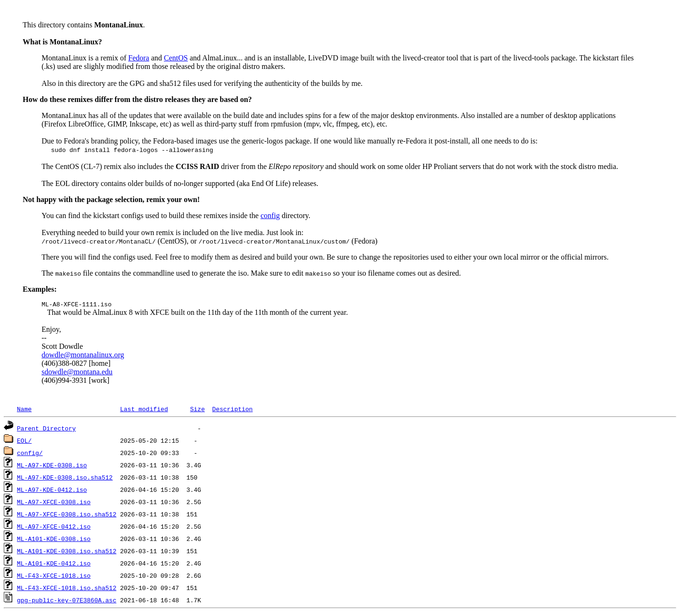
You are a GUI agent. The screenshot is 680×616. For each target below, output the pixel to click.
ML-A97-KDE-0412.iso (52, 491)
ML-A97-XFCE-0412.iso (54, 528)
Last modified (144, 410)
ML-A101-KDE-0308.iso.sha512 (67, 552)
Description (232, 410)
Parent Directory (47, 430)
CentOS (176, 58)
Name (24, 410)
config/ (30, 454)
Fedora (139, 58)
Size (197, 410)
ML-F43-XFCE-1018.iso (54, 577)
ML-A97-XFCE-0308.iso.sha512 (67, 515)
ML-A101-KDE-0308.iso (54, 540)
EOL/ (24, 442)
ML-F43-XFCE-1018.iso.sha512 (67, 589)
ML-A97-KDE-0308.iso (52, 466)
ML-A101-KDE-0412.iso (54, 565)
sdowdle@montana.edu (77, 373)
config (270, 215)
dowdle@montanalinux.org (83, 356)
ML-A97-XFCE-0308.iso (54, 503)
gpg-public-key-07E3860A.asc (67, 601)
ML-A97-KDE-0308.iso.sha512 (65, 479)
